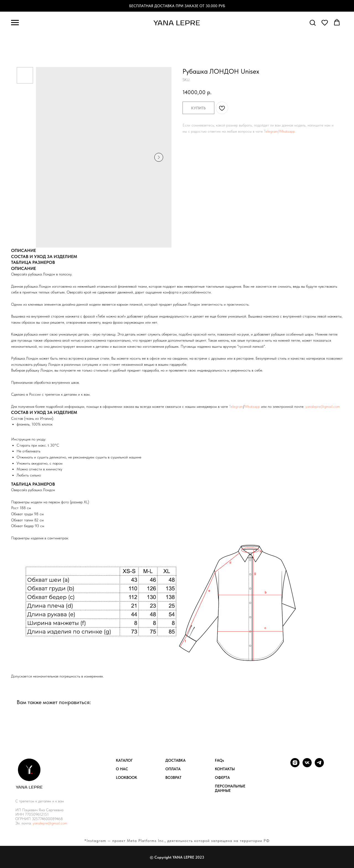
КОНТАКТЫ (225, 769)
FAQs (219, 760)
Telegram (271, 131)
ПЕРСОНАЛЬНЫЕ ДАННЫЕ (230, 788)
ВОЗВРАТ (173, 777)
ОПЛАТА (173, 769)
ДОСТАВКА (175, 760)
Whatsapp (287, 131)
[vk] (307, 766)
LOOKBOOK (127, 777)
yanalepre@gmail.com (323, 406)
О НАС (122, 769)
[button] (313, 22)
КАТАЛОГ (124, 760)
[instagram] (295, 766)
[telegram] (319, 766)
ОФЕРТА (222, 777)
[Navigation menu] (15, 23)
